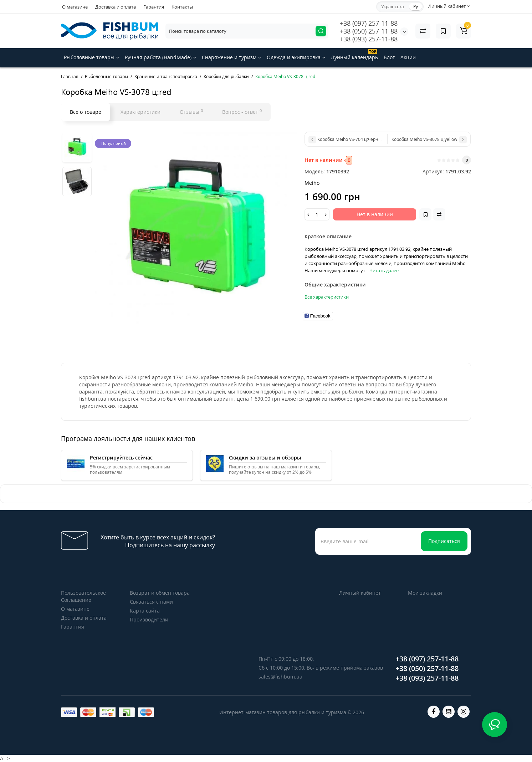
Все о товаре (86, 112)
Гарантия (154, 7)
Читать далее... (386, 270)
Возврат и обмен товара (160, 593)
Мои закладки (425, 593)
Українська (393, 7)
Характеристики (140, 112)
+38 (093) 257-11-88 (369, 39)
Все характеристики (327, 297)
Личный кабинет (360, 593)
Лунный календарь (354, 55)
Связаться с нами (151, 602)
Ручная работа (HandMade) (160, 57)
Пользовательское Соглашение (83, 596)
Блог (389, 57)
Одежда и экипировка (296, 57)
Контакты (182, 7)
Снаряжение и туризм (231, 57)
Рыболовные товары (91, 57)
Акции (408, 57)
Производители (149, 619)
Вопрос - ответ (242, 112)
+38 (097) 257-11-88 (369, 23)
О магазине (75, 7)
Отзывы (191, 112)
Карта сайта (145, 611)
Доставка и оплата (116, 7)
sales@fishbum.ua (280, 677)
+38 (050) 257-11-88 (369, 31)
